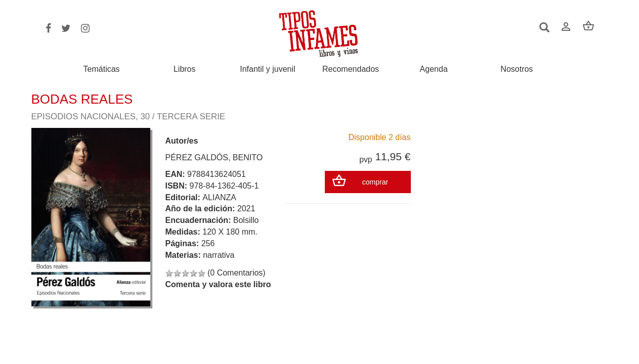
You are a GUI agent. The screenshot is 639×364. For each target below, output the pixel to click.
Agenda (434, 69)
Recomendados (351, 69)
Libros (185, 69)
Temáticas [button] (102, 69)
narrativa (219, 255)
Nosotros (517, 69)
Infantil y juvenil (267, 69)
